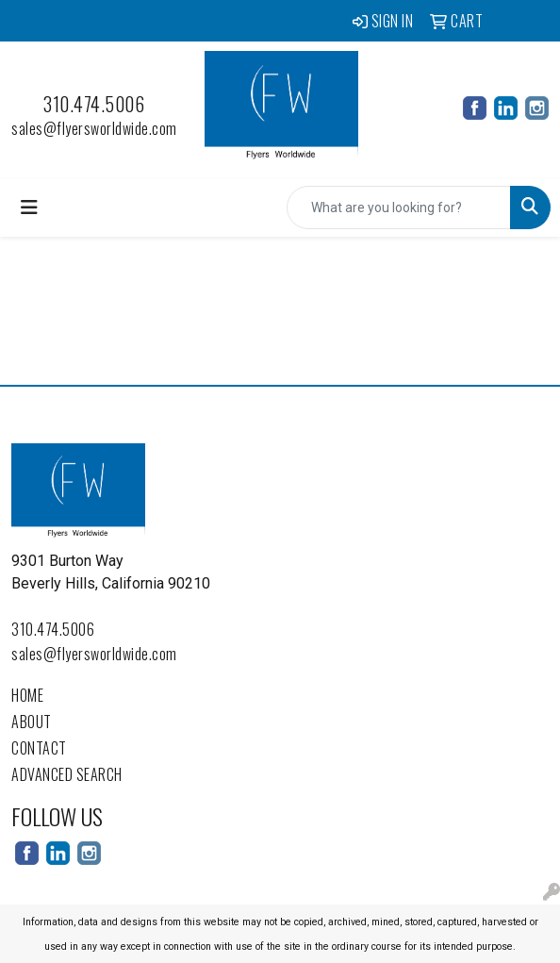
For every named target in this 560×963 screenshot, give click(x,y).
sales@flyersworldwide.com (94, 128)
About (32, 722)
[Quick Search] (399, 208)
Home (27, 695)
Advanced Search (67, 774)
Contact (39, 748)
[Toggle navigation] (29, 208)
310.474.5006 (94, 104)
